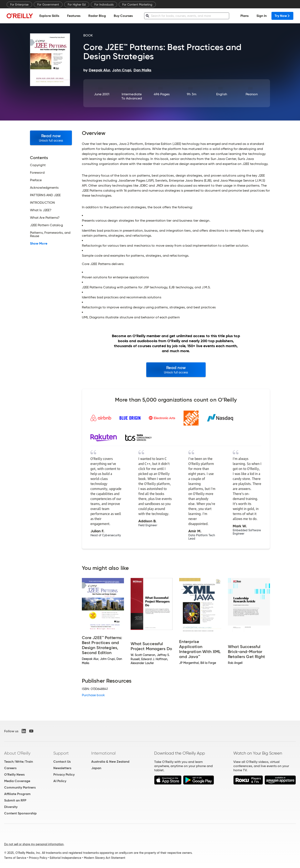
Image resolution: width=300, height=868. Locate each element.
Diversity (11, 807)
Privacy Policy (64, 774)
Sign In (262, 16)
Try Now (282, 16)
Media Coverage (17, 781)
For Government (48, 5)
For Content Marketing (137, 5)
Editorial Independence (66, 858)
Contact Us (62, 762)
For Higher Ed (77, 5)
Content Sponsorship (20, 813)
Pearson (252, 94)
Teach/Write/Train (19, 762)
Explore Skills (49, 16)
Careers (10, 768)
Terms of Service (15, 858)
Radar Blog (97, 16)
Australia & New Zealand (110, 762)
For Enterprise (19, 5)
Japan (96, 768)
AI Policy (60, 781)
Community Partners (20, 787)
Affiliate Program (17, 794)
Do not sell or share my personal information (34, 844)
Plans (244, 16)
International (103, 753)
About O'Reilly (17, 753)
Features (74, 16)
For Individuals (104, 5)
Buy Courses (123, 16)
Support (61, 753)
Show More (39, 244)
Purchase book (93, 695)
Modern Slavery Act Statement (105, 858)
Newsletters (62, 768)
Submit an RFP (15, 800)
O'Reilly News (14, 774)
